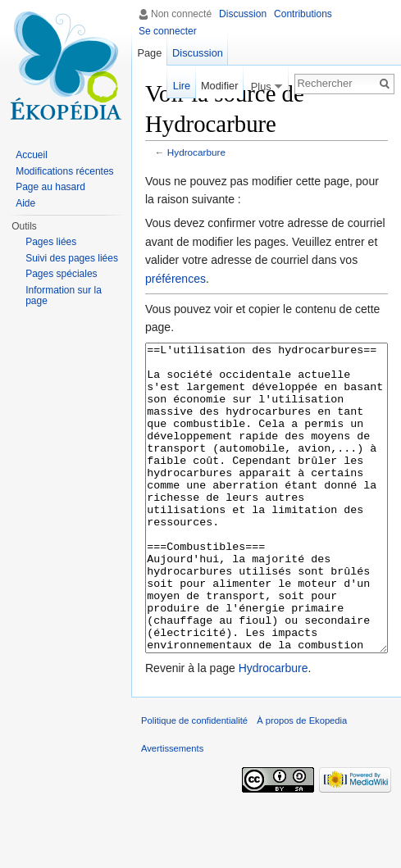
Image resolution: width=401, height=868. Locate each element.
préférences (175, 279)
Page (149, 53)
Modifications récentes (64, 171)
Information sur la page (64, 296)
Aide (25, 203)
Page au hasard (50, 187)
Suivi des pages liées (72, 258)
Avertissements (172, 810)
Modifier (220, 86)
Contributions (303, 14)
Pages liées (51, 242)
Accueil (32, 155)
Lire (182, 86)
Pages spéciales (61, 274)
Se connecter (168, 31)
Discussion (243, 14)
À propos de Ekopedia (302, 782)
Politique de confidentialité (194, 782)
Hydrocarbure (196, 152)
